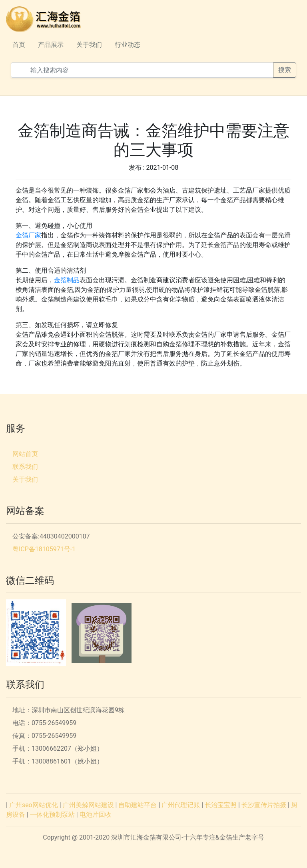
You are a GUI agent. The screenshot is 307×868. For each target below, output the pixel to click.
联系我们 (25, 467)
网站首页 (25, 454)
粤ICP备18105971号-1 (44, 549)
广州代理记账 (181, 805)
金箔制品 (67, 280)
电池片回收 (96, 815)
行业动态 (128, 45)
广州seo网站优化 (34, 805)
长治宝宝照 (221, 805)
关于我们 (89, 45)
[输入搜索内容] (142, 70)
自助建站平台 (138, 805)
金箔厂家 (28, 235)
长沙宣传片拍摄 (264, 805)
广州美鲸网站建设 (88, 805)
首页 (19, 45)
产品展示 (51, 45)
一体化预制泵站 (52, 815)
